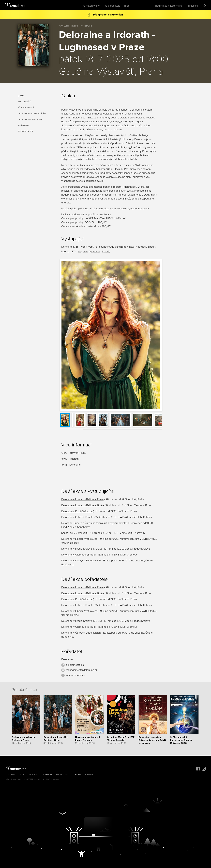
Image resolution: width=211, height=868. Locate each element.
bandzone (121, 247)
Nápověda (34, 775)
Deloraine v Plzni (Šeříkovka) (78, 511)
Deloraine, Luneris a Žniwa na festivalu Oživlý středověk (93, 523)
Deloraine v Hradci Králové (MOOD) (82, 549)
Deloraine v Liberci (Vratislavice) (80, 539)
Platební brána (46, 779)
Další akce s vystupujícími (32, 114)
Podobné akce (25, 131)
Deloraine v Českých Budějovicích (81, 561)
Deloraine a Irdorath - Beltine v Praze (82, 499)
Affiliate (48, 775)
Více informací (26, 108)
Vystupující (24, 102)
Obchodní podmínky (84, 775)
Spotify (152, 247)
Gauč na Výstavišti (97, 72)
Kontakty (11, 775)
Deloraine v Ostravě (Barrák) (77, 517)
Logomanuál (63, 775)
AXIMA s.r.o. (32, 779)
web (83, 247)
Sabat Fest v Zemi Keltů (75, 533)
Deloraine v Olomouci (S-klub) (78, 555)
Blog (127, 6)
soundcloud (106, 247)
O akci (21, 96)
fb (96, 247)
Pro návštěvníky (90, 6)
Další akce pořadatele (30, 120)
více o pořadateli (75, 675)
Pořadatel (24, 125)
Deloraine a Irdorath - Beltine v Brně (82, 505)
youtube (141, 247)
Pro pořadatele (112, 6)
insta (131, 247)
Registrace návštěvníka (168, 6)
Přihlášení (192, 6)
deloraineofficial (75, 665)
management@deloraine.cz (82, 670)
